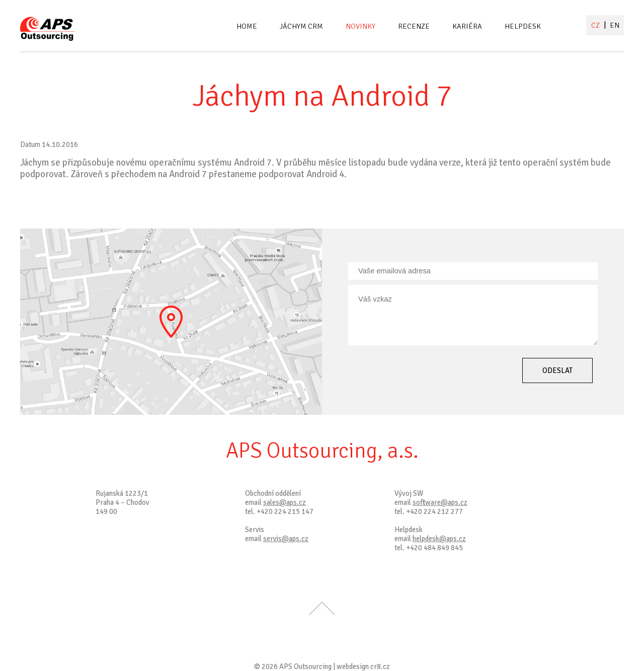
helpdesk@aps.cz (439, 539)
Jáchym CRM (301, 26)
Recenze (414, 26)
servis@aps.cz (286, 539)
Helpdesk (523, 26)
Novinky (360, 26)
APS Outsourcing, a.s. (322, 451)
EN (615, 25)
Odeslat (557, 370)
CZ (596, 25)
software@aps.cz (440, 502)
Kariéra (467, 26)
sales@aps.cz (285, 502)
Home (247, 26)
